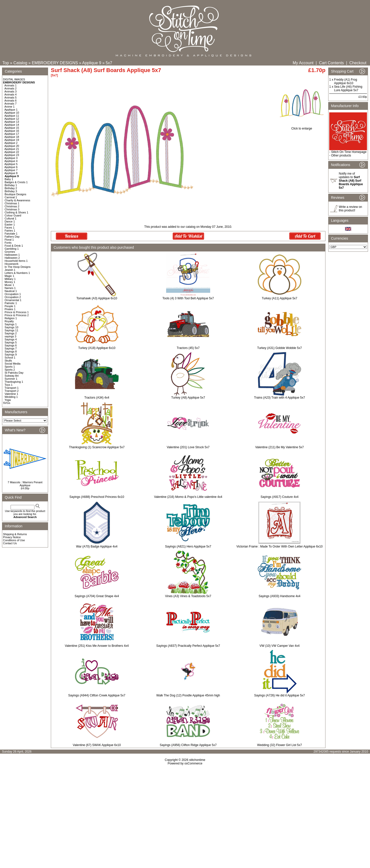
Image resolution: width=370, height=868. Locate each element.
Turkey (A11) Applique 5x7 (280, 298)
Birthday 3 (11, 191)
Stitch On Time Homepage (349, 152)
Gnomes (10, 252)
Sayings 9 (11, 355)
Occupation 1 (13, 294)
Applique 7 (11, 170)
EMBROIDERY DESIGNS (55, 63)
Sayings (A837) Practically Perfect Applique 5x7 (188, 646)
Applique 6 (11, 167)
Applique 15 (12, 128)
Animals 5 (11, 98)
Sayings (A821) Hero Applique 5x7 (188, 546)
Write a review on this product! (350, 209)
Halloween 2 (12, 258)
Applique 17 (12, 134)
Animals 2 (11, 88)
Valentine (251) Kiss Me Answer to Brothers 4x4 (97, 646)
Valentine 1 (11, 394)
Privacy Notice (12, 537)
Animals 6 (11, 101)
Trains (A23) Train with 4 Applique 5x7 (279, 398)
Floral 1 (9, 240)
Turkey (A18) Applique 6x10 (97, 348)
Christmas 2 (12, 206)
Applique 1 (11, 110)
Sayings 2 (11, 333)
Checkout (358, 63)
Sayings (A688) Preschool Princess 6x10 (97, 497)
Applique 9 (92, 63)
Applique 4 (11, 161)
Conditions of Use (14, 540)
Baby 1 (9, 179)
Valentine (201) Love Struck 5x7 (188, 447)
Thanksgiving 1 (14, 382)
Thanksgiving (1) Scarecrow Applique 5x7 (97, 447)
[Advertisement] (185, 809)
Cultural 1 (10, 218)
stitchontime (197, 760)
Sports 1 (10, 367)
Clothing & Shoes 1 (16, 212)
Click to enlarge (302, 127)
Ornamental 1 (13, 300)
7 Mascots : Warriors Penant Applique (25, 484)
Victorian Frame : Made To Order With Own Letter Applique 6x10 (279, 546)
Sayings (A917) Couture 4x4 (280, 497)
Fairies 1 (10, 231)
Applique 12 (12, 119)
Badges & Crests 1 (16, 182)
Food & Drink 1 (14, 246)
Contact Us (10, 543)
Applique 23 (12, 155)
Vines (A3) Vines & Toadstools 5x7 (188, 596)
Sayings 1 (11, 324)
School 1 (10, 358)
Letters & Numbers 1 (17, 273)
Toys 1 (9, 385)
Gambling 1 (12, 249)
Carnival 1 (11, 197)
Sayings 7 (11, 348)
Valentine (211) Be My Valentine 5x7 (280, 447)
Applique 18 (12, 137)
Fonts (8, 243)
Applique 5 (11, 164)
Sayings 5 (11, 342)
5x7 (109, 63)
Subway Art (12, 376)
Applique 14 (12, 125)
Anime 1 (10, 107)
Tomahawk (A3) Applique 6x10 (97, 298)
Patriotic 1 (11, 303)
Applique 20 (12, 146)
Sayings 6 (11, 345)
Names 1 (10, 288)
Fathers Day (12, 237)
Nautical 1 (11, 291)
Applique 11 (12, 116)
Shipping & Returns (15, 534)
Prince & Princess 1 (17, 312)
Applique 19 (12, 140)
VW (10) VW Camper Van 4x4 (280, 646)
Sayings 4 (11, 339)
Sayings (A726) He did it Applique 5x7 (280, 695)
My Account (303, 63)
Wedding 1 (11, 397)
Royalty (9, 321)
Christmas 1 (12, 203)
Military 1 (10, 279)
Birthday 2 (11, 188)
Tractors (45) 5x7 (188, 348)
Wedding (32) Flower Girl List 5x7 (280, 745)
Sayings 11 (11, 330)
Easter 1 (10, 224)
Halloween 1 (12, 255)
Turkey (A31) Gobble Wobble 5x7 (280, 348)
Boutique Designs (15, 194)
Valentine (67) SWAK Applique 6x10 (97, 745)
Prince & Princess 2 (17, 315)
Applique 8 (11, 173)
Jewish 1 (10, 270)
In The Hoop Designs (17, 267)
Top (6, 63)
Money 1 (10, 282)
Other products (341, 155)
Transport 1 (12, 388)
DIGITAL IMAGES (14, 79)
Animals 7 (11, 104)
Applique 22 (12, 152)
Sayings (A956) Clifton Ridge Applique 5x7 (188, 745)
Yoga (8, 400)
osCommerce (193, 763)
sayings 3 (10, 336)
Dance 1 (10, 221)
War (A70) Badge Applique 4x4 (97, 546)
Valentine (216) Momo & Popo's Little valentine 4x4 (188, 497)
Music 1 (9, 285)
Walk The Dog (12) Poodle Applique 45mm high (188, 695)
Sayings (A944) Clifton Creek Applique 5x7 (97, 695)
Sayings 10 (11, 327)
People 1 (10, 306)
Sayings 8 (11, 351)
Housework (11, 264)
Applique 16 (12, 131)
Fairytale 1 (11, 234)
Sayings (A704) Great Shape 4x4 (97, 596)
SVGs (7, 403)
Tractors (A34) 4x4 (97, 398)
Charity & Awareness (17, 200)
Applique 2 (11, 143)
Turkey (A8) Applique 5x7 (188, 398)
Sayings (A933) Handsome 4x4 (279, 596)
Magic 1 (9, 276)
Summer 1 (11, 379)
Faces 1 (9, 228)
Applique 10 (12, 113)
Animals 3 (11, 91)
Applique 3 (11, 158)
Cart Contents (331, 63)
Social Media (12, 364)
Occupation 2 (13, 297)
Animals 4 (11, 94)
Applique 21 (12, 149)
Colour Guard (13, 215)
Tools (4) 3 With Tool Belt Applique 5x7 (188, 298)
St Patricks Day (14, 373)
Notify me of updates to (351, 181)
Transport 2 (12, 391)
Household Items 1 (16, 261)
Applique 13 (12, 122)
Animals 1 (11, 85)
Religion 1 (11, 318)
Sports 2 (10, 370)
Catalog (20, 63)
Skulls (8, 361)
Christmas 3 (12, 209)
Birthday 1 (11, 185)
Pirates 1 (10, 309)
